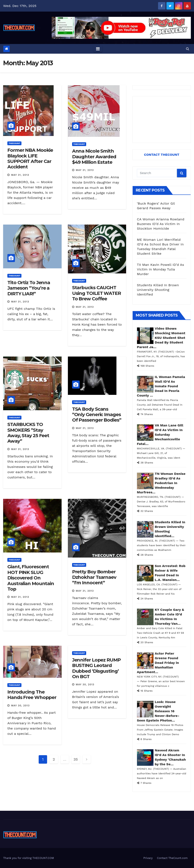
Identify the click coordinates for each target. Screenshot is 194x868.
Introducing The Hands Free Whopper (32, 695)
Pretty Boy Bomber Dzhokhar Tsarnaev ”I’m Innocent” (94, 577)
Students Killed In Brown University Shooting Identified (158, 290)
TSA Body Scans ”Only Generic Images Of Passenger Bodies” (97, 415)
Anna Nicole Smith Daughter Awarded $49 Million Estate (94, 157)
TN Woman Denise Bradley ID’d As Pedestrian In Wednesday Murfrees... (161, 483)
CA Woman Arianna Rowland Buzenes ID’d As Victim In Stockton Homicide (161, 224)
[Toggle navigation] (98, 49)
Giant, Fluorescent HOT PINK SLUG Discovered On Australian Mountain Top (31, 578)
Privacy (148, 858)
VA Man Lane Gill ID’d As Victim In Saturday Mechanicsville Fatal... (160, 435)
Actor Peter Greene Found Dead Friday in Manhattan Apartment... (158, 663)
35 (75, 759)
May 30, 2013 (20, 706)
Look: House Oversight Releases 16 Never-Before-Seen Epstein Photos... (158, 711)
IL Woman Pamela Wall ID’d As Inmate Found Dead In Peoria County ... (161, 386)
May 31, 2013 (20, 175)
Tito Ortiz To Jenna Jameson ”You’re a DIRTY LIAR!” (29, 288)
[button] (188, 49)
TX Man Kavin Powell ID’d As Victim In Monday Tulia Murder (160, 269)
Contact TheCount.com (172, 858)
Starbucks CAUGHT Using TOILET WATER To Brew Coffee (96, 293)
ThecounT (14, 143)
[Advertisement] (162, 120)
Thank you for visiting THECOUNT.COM (29, 858)
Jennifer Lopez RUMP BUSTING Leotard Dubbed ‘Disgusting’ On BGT (96, 668)
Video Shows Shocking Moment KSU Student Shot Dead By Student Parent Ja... (161, 338)
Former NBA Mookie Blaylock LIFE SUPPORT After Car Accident (30, 158)
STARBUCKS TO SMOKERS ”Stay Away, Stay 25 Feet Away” (28, 433)
